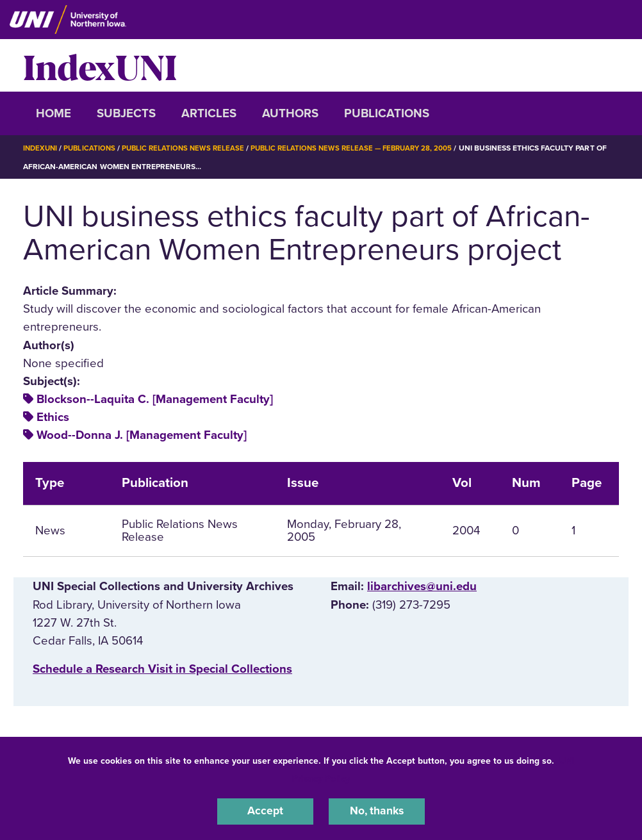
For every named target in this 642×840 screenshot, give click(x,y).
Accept (265, 811)
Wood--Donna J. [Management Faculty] (142, 435)
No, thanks (377, 811)
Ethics (53, 417)
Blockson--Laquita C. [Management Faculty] (155, 399)
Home (54, 113)
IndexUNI (100, 65)
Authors (290, 113)
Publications (387, 113)
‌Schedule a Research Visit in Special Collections (162, 669)
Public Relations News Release (190, 148)
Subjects (126, 113)
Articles (209, 113)
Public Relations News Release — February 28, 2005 (365, 148)
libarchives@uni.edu (422, 586)
